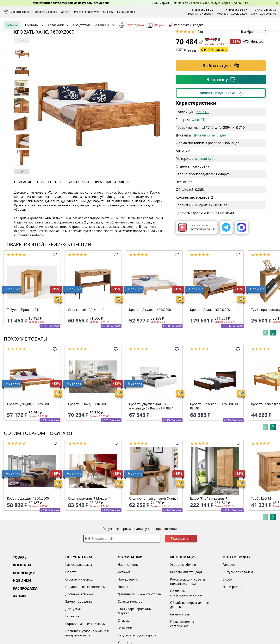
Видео (227, 609)
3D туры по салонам (238, 602)
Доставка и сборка (45, 12)
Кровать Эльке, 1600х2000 (88, 434)
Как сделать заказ (79, 594)
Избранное (253, 29)
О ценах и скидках (79, 609)
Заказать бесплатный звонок (258, 43)
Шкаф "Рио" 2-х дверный (209, 528)
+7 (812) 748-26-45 (265, 10)
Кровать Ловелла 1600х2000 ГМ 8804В (214, 436)
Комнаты (32, 43)
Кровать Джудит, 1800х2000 (28, 528)
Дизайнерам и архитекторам (140, 624)
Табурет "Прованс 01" (23, 340)
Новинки (12, 43)
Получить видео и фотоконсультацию (197, 257)
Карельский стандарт (186, 602)
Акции (156, 43)
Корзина (270, 29)
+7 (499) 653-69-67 (235, 10)
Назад (14, 51)
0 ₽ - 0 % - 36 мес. (214, 80)
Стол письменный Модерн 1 (89, 528)
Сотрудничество (130, 631)
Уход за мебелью (183, 594)
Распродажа (131, 43)
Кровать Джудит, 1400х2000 (150, 340)
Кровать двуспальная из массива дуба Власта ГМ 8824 (151, 436)
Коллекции (56, 43)
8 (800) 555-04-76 (202, 10)
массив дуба (205, 188)
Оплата (66, 12)
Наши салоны (126, 12)
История (124, 602)
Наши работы (233, 617)
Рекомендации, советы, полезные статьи (188, 611)
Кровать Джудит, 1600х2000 (28, 434)
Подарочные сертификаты (85, 617)
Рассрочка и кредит (87, 12)
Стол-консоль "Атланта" (86, 340)
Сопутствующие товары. (91, 43)
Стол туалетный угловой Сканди (153, 528)
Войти (237, 29)
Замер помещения (79, 631)
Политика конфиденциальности (187, 623)
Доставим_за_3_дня (210, 165)
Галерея (229, 594)
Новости (124, 617)
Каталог (54, 29)
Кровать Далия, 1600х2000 (210, 340)
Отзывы (108, 12)
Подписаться (181, 568)
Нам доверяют (129, 609)
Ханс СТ (203, 142)
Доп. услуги (74, 639)
